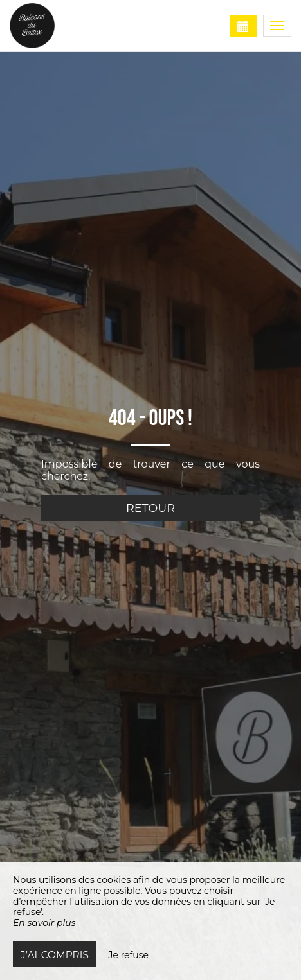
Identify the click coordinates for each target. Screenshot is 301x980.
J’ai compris (55, 955)
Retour (150, 508)
